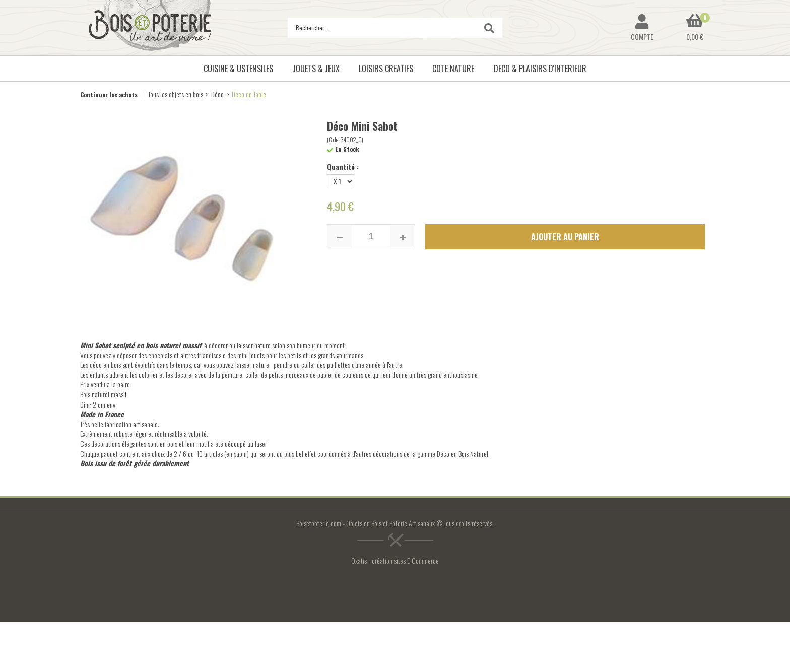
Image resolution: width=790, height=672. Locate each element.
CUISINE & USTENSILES (238, 69)
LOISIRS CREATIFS (386, 69)
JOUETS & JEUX (316, 69)
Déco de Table (249, 94)
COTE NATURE (453, 69)
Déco (217, 94)
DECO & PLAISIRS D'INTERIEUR (540, 69)
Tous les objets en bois (176, 94)
